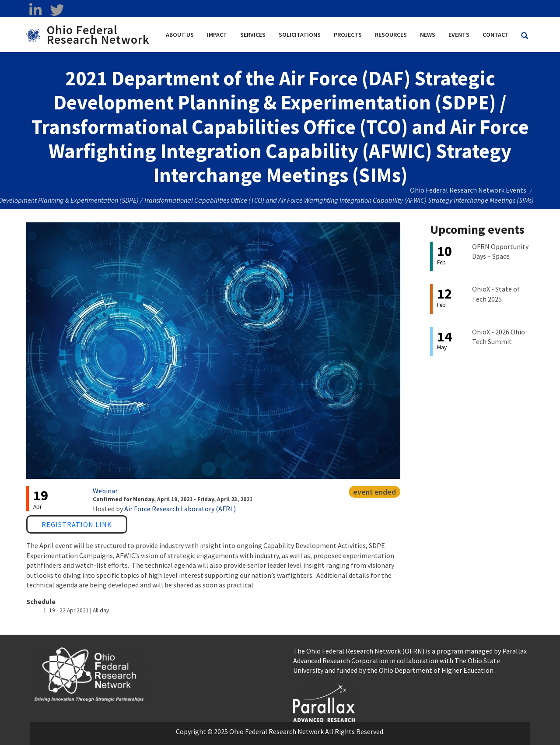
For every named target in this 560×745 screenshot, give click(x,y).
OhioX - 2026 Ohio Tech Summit (499, 337)
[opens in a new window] (324, 702)
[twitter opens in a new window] (57, 10)
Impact (217, 35)
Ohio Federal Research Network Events (468, 190)
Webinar (105, 491)
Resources (391, 35)
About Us (180, 35)
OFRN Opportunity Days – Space (500, 251)
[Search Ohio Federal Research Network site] (525, 36)
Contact (496, 35)
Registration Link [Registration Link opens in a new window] (77, 524)
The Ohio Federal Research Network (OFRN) (359, 651)
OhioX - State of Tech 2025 (496, 294)
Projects (348, 35)
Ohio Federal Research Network (98, 35)
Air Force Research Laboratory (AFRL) (180, 509)
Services (253, 35)
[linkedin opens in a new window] (35, 10)
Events (459, 35)
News (428, 35)
